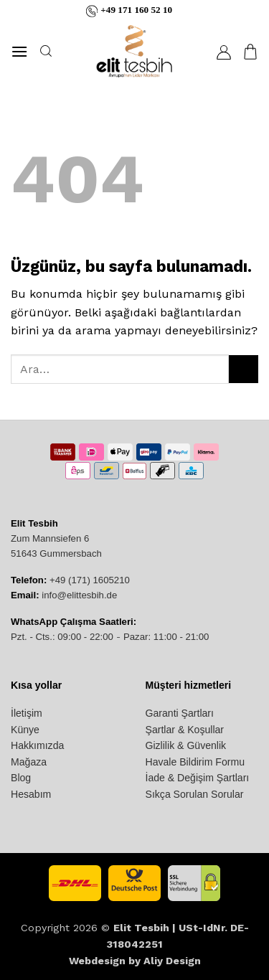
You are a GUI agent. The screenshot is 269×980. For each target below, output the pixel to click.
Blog (21, 778)
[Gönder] (244, 369)
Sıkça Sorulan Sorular (195, 794)
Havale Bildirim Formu (195, 762)
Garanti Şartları (180, 713)
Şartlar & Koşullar (185, 730)
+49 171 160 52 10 (136, 10)
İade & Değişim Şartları (198, 778)
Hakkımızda (37, 745)
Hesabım (31, 794)
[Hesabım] (224, 52)
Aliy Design (172, 961)
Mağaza (29, 762)
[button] (19, 51)
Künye (25, 730)
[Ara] (45, 51)
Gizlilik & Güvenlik (186, 745)
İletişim (27, 713)
